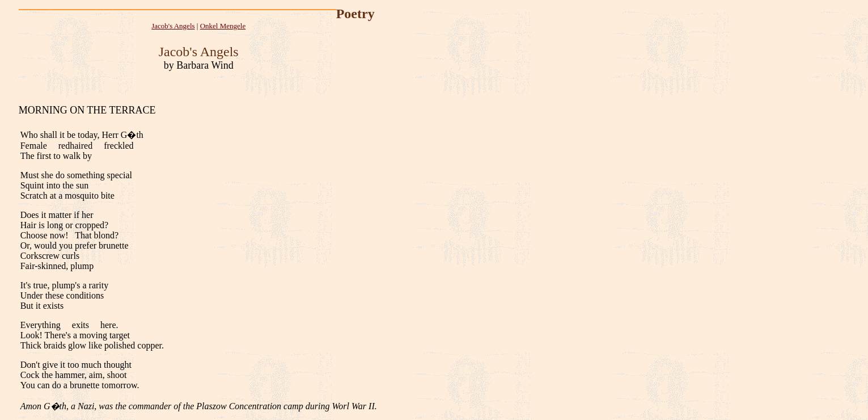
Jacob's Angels (173, 26)
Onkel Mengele (223, 26)
